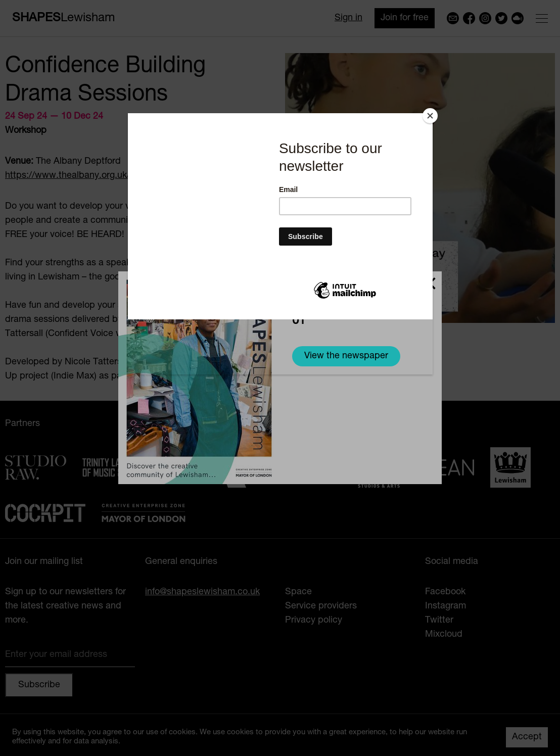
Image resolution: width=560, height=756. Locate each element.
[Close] (430, 116)
